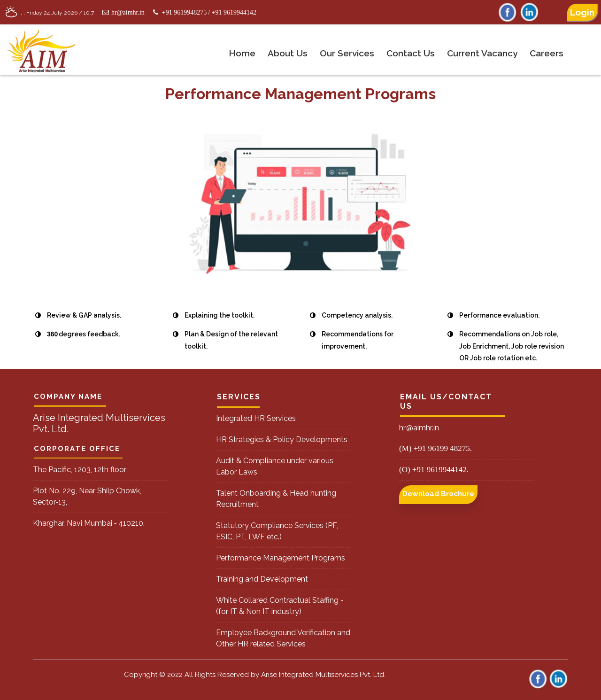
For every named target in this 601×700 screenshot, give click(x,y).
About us (288, 53)
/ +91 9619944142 (232, 12)
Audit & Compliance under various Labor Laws (275, 466)
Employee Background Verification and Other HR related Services (283, 638)
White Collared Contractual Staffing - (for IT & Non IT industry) (280, 606)
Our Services (347, 53)
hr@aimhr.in (122, 12)
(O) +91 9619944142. (434, 470)
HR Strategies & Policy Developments (282, 439)
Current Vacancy (482, 53)
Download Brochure (438, 494)
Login (582, 12)
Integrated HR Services (256, 418)
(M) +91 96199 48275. (435, 448)
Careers (547, 53)
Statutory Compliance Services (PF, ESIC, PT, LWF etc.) (277, 531)
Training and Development (262, 579)
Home (242, 53)
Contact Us (411, 53)
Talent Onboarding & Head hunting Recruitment (276, 499)
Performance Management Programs (281, 558)
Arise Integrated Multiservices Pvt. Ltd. (323, 675)
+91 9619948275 (184, 12)
